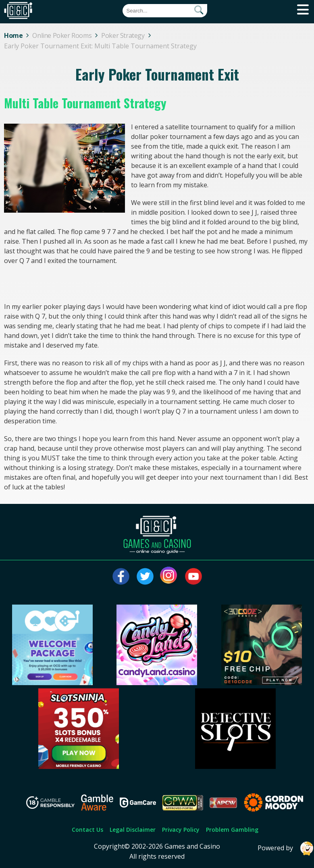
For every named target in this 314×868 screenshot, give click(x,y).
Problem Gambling (232, 830)
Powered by (286, 848)
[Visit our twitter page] (145, 576)
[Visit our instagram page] (169, 576)
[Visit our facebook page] (121, 576)
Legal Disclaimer (133, 830)
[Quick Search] (165, 11)
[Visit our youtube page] (193, 576)
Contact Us (87, 830)
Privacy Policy (181, 830)
